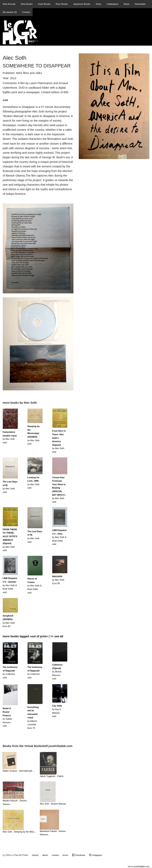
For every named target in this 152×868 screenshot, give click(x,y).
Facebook (78, 855)
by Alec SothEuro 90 (58, 580)
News (127, 4)
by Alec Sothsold (59, 441)
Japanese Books (82, 4)
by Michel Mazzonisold (57, 672)
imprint (35, 855)
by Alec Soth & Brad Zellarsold (59, 537)
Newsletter (140, 4)
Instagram (95, 855)
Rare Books (62, 4)
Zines (98, 4)
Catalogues (113, 4)
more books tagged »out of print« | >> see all (33, 636)
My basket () (10, 12)
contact (55, 855)
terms (66, 855)
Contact (26, 12)
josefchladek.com (142, 867)
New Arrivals (9, 4)
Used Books (44, 4)
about (45, 855)
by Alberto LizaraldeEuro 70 (33, 718)
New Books (27, 4)
